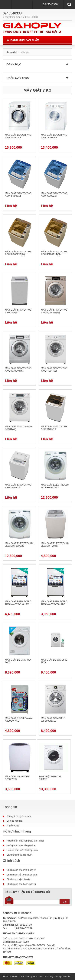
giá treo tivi (65, 977)
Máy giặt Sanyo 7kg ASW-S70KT (18, 311)
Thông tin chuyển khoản (19, 816)
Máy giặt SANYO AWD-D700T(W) (19, 428)
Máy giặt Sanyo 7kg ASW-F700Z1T (18, 195)
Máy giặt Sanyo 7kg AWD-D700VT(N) (54, 311)
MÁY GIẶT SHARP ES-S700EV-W (18, 778)
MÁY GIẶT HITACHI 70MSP (50, 778)
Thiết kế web (9, 977)
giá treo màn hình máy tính (44, 977)
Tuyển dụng (13, 826)
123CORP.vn (22, 977)
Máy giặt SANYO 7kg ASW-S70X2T (18, 486)
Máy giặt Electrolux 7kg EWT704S (55, 545)
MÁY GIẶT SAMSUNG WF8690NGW (53, 720)
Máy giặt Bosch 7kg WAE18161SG (54, 136)
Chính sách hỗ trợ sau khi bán (22, 875)
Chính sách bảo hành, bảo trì (21, 884)
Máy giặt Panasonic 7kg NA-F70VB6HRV (54, 603)
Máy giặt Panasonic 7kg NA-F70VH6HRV (18, 603)
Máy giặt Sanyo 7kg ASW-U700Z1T (54, 195)
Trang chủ (12, 52)
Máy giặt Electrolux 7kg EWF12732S (19, 545)
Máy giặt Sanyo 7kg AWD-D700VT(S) (18, 370)
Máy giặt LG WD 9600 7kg (54, 661)
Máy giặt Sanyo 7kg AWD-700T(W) (54, 370)
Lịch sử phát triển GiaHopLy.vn (22, 850)
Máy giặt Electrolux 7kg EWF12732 (55, 486)
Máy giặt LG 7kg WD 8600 (18, 661)
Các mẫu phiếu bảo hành (19, 855)
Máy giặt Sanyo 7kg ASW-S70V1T (54, 428)
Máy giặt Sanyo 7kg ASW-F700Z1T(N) (54, 253)
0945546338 (50, 4)
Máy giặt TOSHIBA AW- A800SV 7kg (19, 720)
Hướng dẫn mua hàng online (21, 845)
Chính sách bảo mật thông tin (21, 870)
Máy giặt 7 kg (37, 90)
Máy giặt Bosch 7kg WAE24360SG (18, 136)
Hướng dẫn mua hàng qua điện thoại (25, 841)
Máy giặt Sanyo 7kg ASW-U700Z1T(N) (18, 253)
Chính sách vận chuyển (18, 879)
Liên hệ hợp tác (14, 821)
